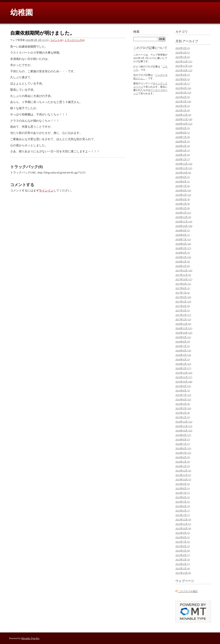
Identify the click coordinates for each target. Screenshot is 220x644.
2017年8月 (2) (183, 288)
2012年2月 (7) (183, 564)
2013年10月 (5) (183, 479)
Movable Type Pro (30, 638)
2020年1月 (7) (183, 159)
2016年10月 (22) (184, 333)
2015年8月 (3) (183, 390)
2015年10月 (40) (184, 382)
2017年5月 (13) (183, 302)
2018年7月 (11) (183, 239)
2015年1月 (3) (183, 417)
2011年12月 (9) (183, 573)
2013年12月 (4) (183, 471)
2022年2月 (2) (183, 52)
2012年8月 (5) (183, 537)
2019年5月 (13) (183, 195)
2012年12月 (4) (183, 519)
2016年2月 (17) (183, 368)
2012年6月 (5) (183, 546)
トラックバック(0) (75, 40)
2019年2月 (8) (183, 208)
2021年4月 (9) (183, 97)
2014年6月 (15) (183, 448)
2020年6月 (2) (183, 141)
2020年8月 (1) (183, 133)
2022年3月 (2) (183, 48)
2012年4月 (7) (183, 555)
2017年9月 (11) (183, 284)
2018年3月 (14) (183, 257)
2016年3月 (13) (183, 364)
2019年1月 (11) (183, 213)
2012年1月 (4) (183, 568)
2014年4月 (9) (183, 457)
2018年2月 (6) (183, 262)
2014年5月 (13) (183, 453)
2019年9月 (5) (183, 177)
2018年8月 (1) (183, 235)
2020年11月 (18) (184, 119)
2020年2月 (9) (183, 155)
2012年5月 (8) (183, 551)
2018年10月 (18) (184, 226)
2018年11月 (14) (184, 221)
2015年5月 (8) (183, 404)
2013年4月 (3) (183, 506)
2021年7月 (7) (183, 84)
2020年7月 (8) (183, 137)
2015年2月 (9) (183, 413)
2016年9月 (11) (183, 337)
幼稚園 (22, 13)
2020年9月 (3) (183, 128)
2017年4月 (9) (183, 306)
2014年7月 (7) (183, 444)
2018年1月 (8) (183, 266)
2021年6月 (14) (183, 88)
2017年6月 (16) (183, 297)
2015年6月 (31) (183, 399)
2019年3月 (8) (183, 204)
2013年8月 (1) (183, 488)
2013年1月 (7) (183, 515)
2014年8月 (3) (183, 439)
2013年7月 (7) (183, 493)
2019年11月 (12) (184, 168)
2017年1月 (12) (183, 319)
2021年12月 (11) (184, 61)
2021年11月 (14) (184, 66)
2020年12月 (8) (183, 115)
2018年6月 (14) (183, 244)
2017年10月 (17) (184, 279)
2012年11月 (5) (183, 524)
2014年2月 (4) (183, 462)
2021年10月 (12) (184, 70)
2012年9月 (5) (183, 533)
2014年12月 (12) (184, 422)
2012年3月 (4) (183, 559)
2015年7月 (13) (183, 395)
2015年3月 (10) (183, 408)
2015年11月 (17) (184, 377)
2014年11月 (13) (184, 426)
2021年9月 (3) (183, 75)
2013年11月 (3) (183, 475)
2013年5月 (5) (183, 502)
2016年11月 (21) (184, 328)
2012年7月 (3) (183, 542)
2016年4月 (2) (183, 359)
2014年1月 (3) (183, 466)
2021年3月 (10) (183, 101)
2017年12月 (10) (184, 270)
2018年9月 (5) (183, 230)
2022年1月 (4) (183, 57)
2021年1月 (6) (183, 110)
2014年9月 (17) (183, 435)
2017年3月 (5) (183, 310)
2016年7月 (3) (183, 346)
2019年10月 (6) (183, 173)
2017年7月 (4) (183, 293)
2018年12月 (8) (183, 217)
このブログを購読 (188, 591)
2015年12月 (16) (184, 373)
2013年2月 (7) (183, 511)
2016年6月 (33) (183, 350)
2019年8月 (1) (183, 181)
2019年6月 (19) (183, 190)
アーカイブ (190, 41)
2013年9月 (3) (183, 484)
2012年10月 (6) (183, 528)
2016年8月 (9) (183, 342)
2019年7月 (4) (183, 186)
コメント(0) (56, 40)
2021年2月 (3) (183, 106)
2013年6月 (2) (183, 497)
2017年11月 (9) (183, 275)
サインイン (46, 190)
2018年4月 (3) (183, 253)
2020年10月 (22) (184, 124)
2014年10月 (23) (184, 431)
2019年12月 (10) (184, 164)
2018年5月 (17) (183, 248)
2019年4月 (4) (183, 199)
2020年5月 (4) (183, 146)
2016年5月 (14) (183, 355)
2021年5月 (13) (183, 93)
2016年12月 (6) (183, 324)
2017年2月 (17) (183, 315)
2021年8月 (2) (183, 79)
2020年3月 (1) (183, 150)
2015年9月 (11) (183, 386)
